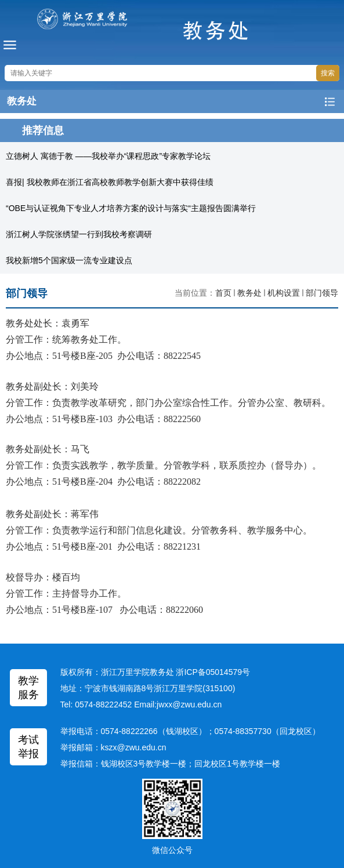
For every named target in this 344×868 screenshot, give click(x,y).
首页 (223, 293)
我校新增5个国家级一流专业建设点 (69, 260)
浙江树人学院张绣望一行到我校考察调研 (79, 234)
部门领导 (322, 293)
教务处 (249, 293)
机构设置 (284, 293)
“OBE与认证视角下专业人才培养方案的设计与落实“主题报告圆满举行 (131, 208)
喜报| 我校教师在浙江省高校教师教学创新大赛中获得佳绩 (110, 182)
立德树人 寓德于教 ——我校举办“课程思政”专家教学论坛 (108, 156)
